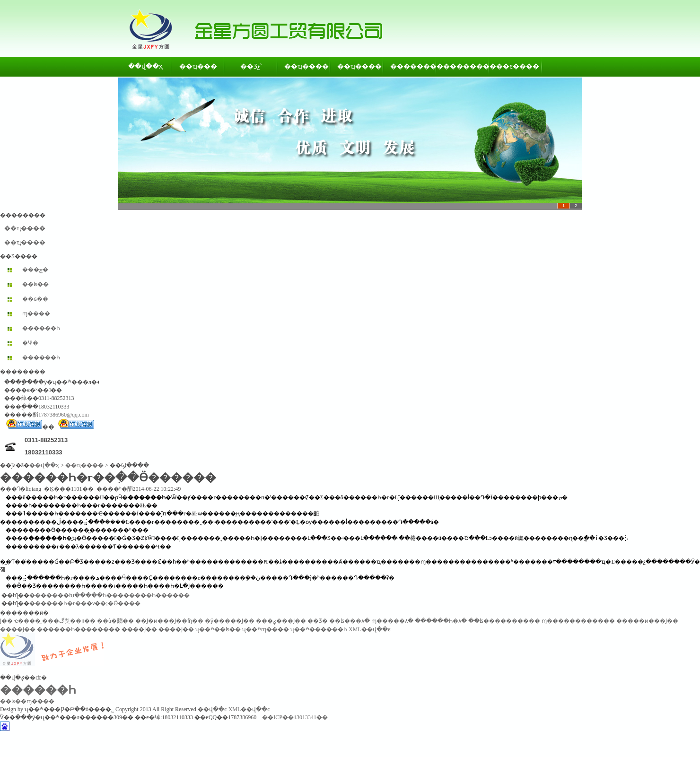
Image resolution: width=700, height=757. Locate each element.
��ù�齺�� (115, 621)
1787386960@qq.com (64, 415)
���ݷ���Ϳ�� (281, 621)
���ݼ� (35, 270)
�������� (410, 66)
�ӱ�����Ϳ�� (230, 621)
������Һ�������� (79, 629)
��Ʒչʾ (251, 66)
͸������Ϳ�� (6, 621)
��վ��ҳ (145, 66)
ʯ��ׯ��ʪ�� (218, 629)
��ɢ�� (35, 299)
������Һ (41, 328)
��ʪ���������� (504, 621)
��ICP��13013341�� (295, 717)
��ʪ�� (35, 284)
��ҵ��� (198, 66)
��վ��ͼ (212, 709)
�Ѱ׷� (30, 343)
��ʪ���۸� (350, 621)
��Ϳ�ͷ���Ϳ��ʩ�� (169, 621)
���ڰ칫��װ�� (69, 621)
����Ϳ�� (18, 629)
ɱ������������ (578, 621)
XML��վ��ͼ (370, 629)
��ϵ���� (516, 66)
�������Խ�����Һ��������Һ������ (109, 595)
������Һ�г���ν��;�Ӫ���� (85, 603)
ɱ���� (36, 313)
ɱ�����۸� (392, 621)
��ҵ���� (304, 66)
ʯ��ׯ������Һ (319, 629)
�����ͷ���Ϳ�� (647, 621)
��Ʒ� (318, 621)
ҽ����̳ (27, 621)
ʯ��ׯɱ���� (266, 629)
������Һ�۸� (441, 621)
